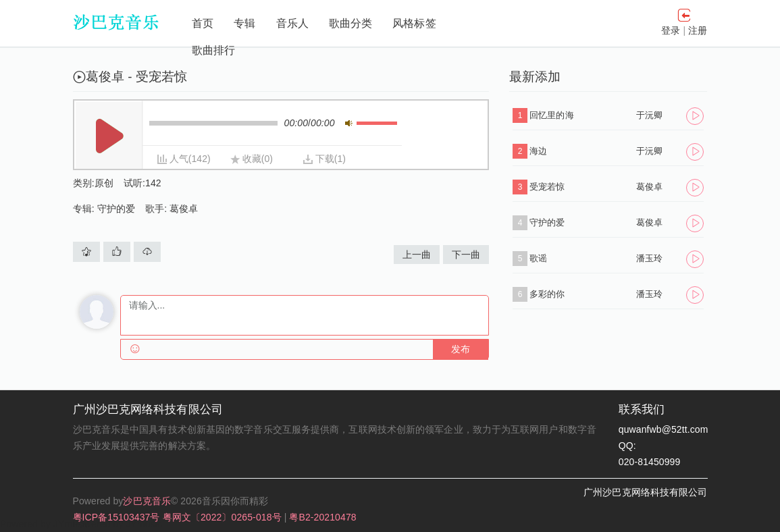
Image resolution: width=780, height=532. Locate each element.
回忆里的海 (552, 115)
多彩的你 (547, 294)
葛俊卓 (184, 209)
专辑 (244, 23)
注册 (698, 30)
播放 (109, 136)
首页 (203, 23)
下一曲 (466, 255)
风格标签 (414, 23)
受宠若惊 (547, 187)
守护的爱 (116, 209)
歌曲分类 (350, 23)
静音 (349, 123)
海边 (538, 151)
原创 (104, 183)
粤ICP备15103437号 (118, 517)
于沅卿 (649, 115)
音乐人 (292, 23)
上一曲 (417, 255)
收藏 (252, 159)
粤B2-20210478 (322, 517)
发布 (461, 349)
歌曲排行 (213, 50)
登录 (671, 30)
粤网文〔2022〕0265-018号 (224, 517)
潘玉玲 (649, 258)
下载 (325, 159)
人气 (179, 159)
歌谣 (538, 258)
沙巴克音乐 (147, 501)
